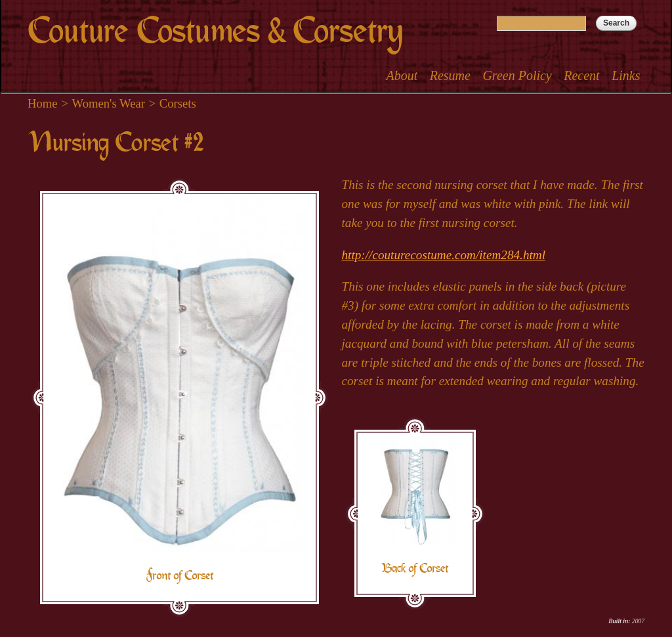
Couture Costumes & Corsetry (215, 31)
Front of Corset (179, 575)
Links (626, 75)
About (402, 75)
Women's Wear (109, 103)
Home (43, 103)
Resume (450, 75)
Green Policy (517, 75)
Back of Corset (415, 568)
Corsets (178, 103)
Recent (581, 75)
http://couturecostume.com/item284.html (444, 255)
